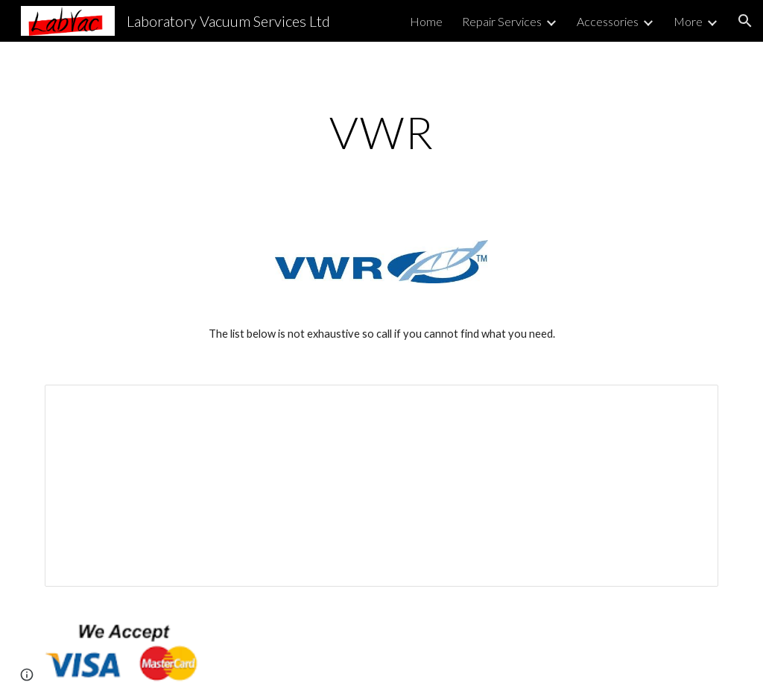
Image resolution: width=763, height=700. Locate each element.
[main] (382, 132)
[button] (745, 21)
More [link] (688, 21)
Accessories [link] (608, 21)
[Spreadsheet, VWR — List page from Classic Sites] (382, 486)
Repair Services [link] (502, 21)
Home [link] (426, 21)
